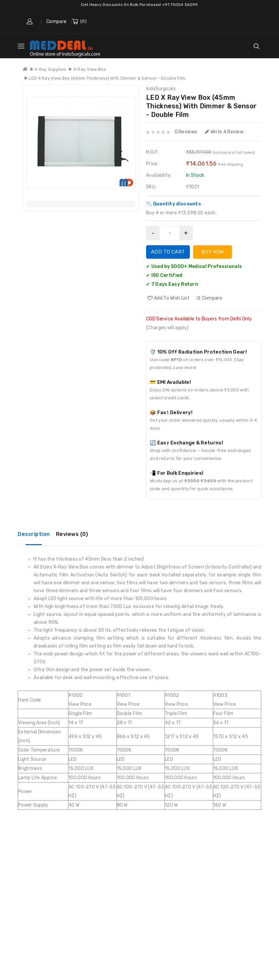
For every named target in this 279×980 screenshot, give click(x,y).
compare (212, 298)
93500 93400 (200, 481)
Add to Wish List (172, 298)
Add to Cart (168, 252)
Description (34, 534)
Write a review (224, 132)
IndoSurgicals (161, 89)
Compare (56, 22)
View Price (80, 704)
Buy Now (213, 252)
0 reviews (186, 132)
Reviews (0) (72, 534)
